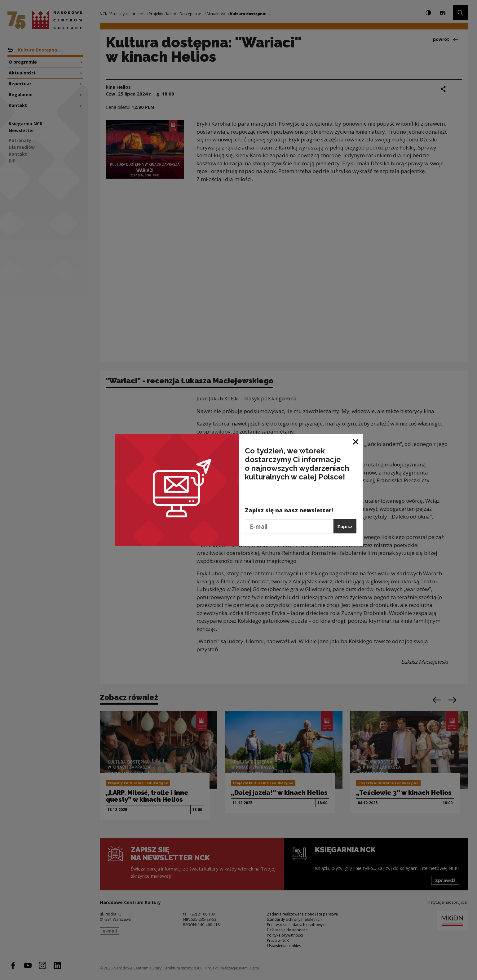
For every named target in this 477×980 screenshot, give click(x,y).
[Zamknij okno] (356, 441)
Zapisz (345, 526)
